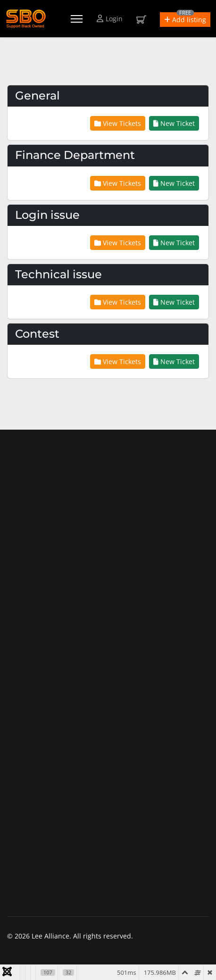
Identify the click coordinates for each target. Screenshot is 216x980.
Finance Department (75, 155)
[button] (185, 20)
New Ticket (174, 123)
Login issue (47, 215)
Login (110, 19)
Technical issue (58, 274)
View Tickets (118, 123)
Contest (37, 334)
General (37, 96)
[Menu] (77, 19)
